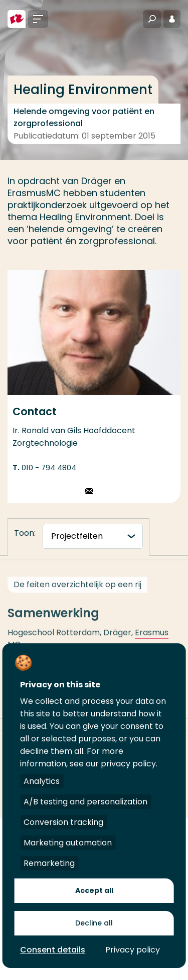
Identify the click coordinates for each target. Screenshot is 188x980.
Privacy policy (133, 950)
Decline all (94, 923)
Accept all (94, 890)
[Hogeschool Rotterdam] (17, 19)
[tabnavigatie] (93, 536)
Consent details (53, 950)
